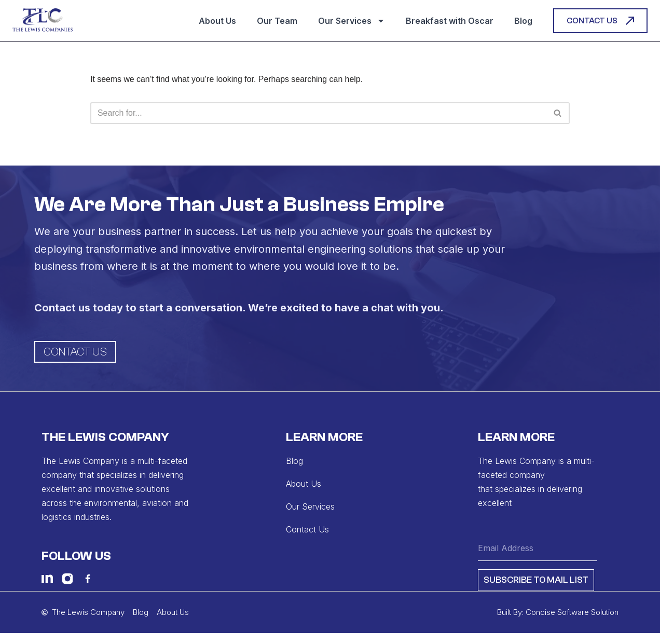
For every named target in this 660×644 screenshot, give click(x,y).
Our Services (352, 21)
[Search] (318, 113)
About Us (217, 21)
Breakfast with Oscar (450, 21)
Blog (523, 21)
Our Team (277, 21)
